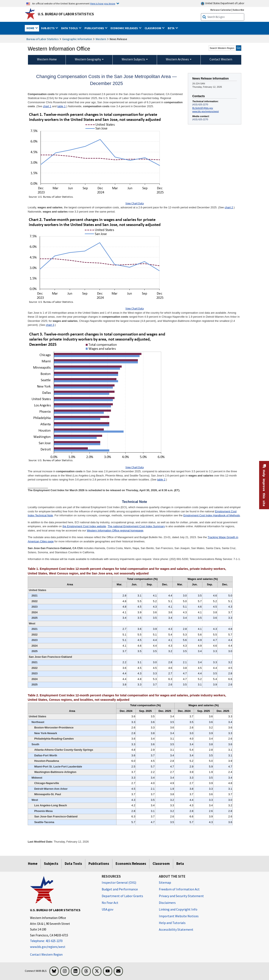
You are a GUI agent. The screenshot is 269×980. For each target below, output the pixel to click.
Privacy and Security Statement (181, 896)
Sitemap (165, 882)
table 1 (61, 106)
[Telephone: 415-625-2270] (63, 941)
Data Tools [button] (70, 28)
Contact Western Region (46, 955)
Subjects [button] (48, 28)
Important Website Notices (179, 916)
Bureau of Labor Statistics (43, 39)
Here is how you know (103, 3)
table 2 (161, 480)
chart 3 (50, 325)
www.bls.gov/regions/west (206, 111)
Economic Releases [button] (125, 28)
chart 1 (47, 106)
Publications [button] (95, 28)
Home (33, 864)
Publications (99, 864)
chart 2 (229, 207)
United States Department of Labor (222, 3)
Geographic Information (77, 39)
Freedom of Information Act (179, 889)
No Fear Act (110, 903)
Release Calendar (221, 10)
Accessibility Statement (176, 929)
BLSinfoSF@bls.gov (203, 108)
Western (101, 39)
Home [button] (31, 28)
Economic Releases (131, 864)
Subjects (51, 864)
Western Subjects (133, 59)
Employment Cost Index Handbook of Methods (212, 515)
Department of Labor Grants (122, 896)
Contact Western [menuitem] (221, 59)
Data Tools (73, 864)
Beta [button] (171, 28)
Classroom (161, 864)
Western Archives (177, 59)
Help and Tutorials (172, 923)
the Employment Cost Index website (84, 526)
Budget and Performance (120, 889)
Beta (180, 864)
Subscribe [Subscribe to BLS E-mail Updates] (238, 10)
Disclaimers (167, 903)
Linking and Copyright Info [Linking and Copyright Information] (178, 909)
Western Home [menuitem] (47, 59)
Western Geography (88, 59)
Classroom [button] (153, 28)
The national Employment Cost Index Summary (136, 526)
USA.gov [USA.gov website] (107, 909)
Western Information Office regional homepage (115, 530)
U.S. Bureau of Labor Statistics (66, 14)
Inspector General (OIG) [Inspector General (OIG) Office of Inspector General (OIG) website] (119, 882)
